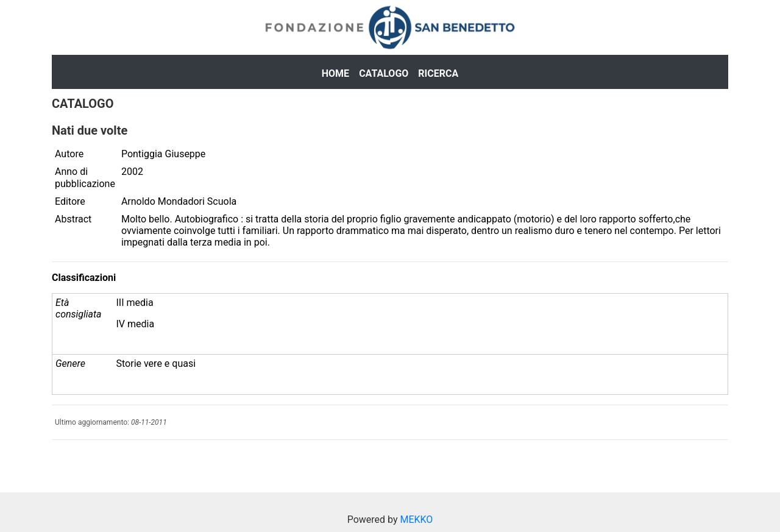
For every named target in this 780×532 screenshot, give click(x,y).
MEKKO (416, 520)
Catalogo (384, 73)
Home (335, 73)
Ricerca (438, 73)
